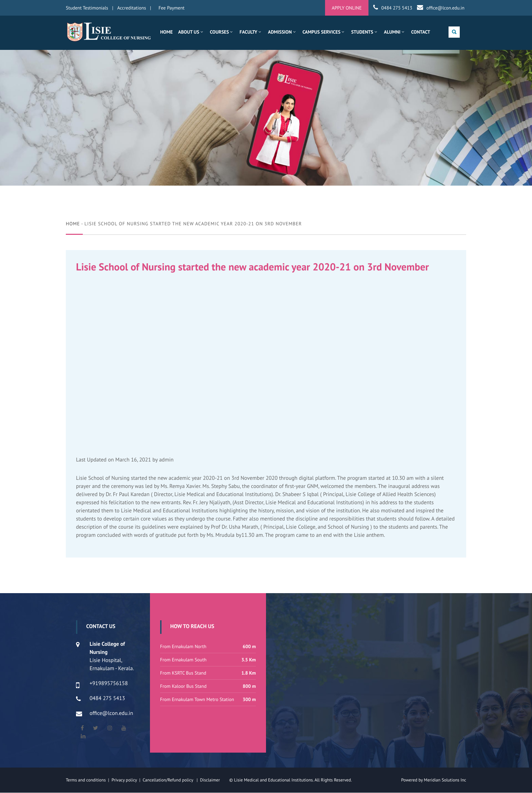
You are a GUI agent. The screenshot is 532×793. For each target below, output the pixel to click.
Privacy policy (126, 780)
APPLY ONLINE (347, 8)
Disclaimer (214, 780)
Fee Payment (172, 8)
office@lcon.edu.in (445, 8)
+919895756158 (109, 684)
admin (166, 460)
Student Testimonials (87, 8)
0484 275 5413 (397, 8)
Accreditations (132, 8)
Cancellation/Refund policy (168, 780)
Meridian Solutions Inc (445, 780)
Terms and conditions (86, 780)
